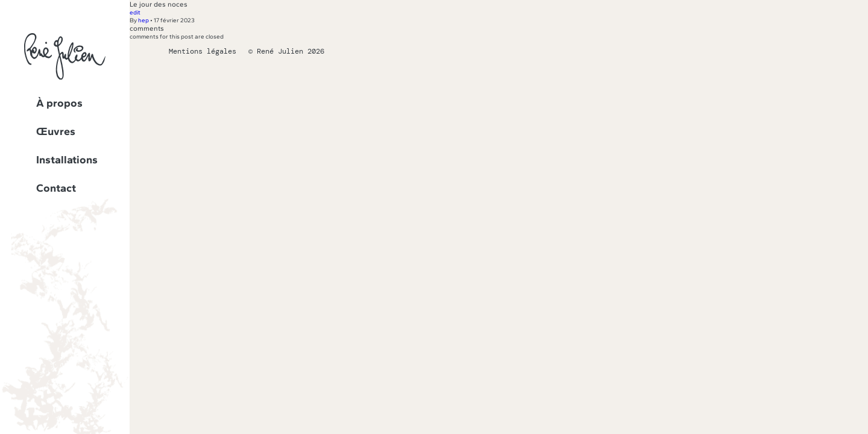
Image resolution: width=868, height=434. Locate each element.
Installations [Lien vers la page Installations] (67, 160)
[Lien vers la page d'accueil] (65, 77)
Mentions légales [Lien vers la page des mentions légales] (203, 51)
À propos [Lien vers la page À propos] (59, 103)
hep (143, 20)
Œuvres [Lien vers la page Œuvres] (56, 131)
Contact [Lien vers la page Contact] (56, 188)
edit (135, 12)
